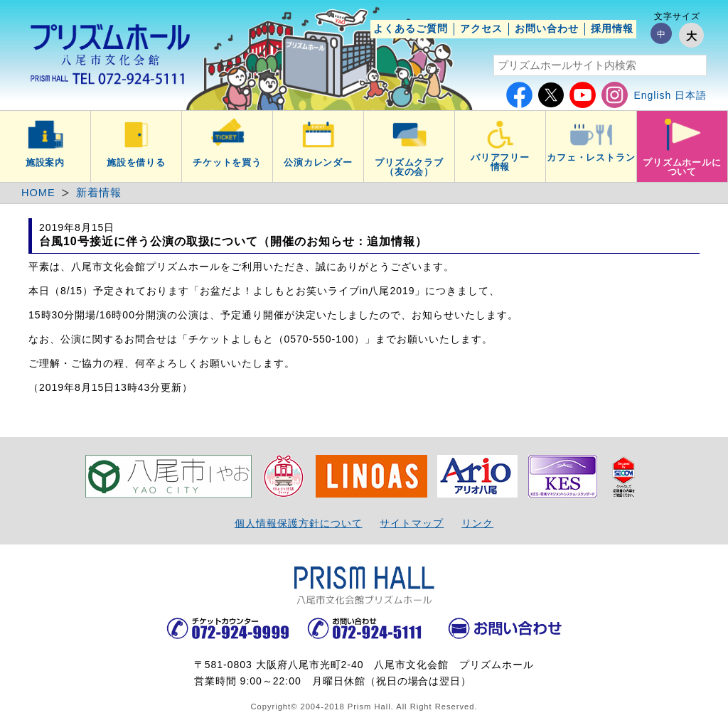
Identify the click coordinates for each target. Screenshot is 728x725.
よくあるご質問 (411, 28)
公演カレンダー (318, 163)
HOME (38, 193)
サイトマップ (412, 523)
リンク (477, 523)
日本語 (691, 95)
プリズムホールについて (682, 167)
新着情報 (99, 193)
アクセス (481, 28)
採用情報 (612, 28)
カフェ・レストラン (591, 158)
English (652, 95)
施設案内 (45, 163)
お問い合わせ (547, 28)
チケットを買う (227, 163)
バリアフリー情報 (500, 162)
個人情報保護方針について (299, 523)
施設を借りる (136, 163)
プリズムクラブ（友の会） (409, 167)
